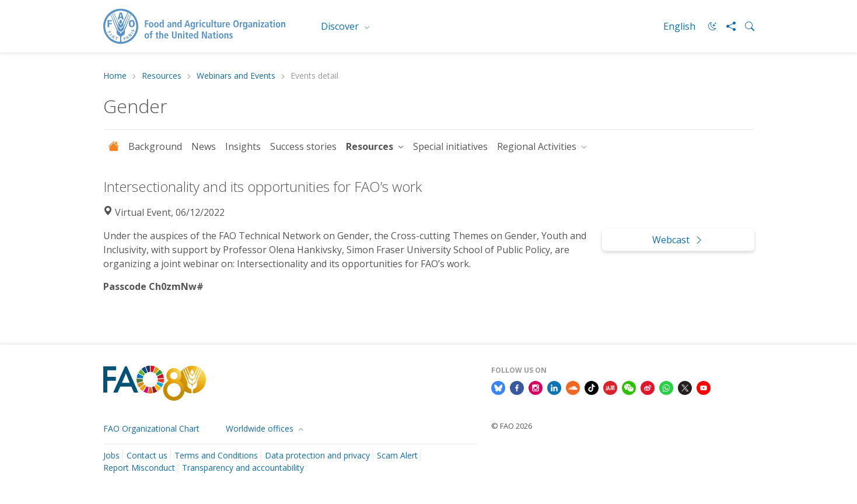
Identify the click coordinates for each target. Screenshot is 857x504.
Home (115, 76)
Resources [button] (371, 146)
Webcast (678, 240)
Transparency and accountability (243, 468)
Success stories (303, 146)
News (204, 146)
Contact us (147, 455)
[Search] (745, 26)
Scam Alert (397, 455)
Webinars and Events (236, 76)
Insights (243, 146)
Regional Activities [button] (538, 146)
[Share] (726, 26)
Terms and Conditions (216, 455)
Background (155, 146)
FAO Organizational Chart (151, 428)
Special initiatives (450, 146)
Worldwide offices (261, 428)
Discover (341, 26)
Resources (162, 76)
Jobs (111, 455)
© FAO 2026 (512, 426)
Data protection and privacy (317, 455)
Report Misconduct (139, 468)
